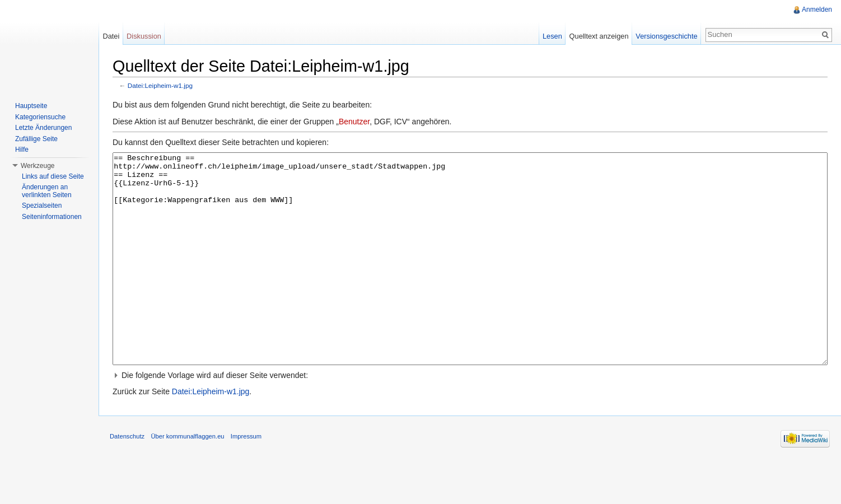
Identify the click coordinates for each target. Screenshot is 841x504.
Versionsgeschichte (666, 36)
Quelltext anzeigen (599, 36)
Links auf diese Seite (53, 176)
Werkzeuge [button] (38, 166)
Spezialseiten (42, 206)
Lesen (552, 36)
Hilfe (22, 150)
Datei (111, 36)
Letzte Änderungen (43, 128)
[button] (470, 417)
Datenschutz (127, 478)
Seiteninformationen (52, 217)
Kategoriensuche (40, 117)
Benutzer (354, 122)
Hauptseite (31, 106)
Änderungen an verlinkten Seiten (47, 191)
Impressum (246, 478)
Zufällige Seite (36, 139)
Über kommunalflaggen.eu (187, 478)
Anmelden (817, 10)
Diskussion (144, 36)
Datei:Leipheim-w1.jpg (160, 85)
